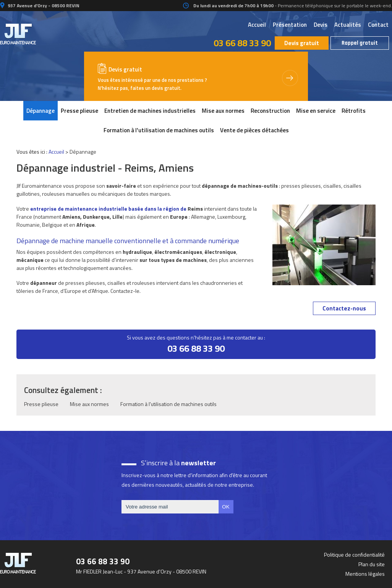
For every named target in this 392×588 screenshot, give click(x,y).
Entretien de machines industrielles (150, 111)
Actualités (348, 25)
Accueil (257, 25)
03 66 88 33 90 (242, 43)
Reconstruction (270, 111)
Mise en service (316, 111)
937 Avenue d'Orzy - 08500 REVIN (43, 6)
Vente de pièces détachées (254, 130)
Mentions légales (365, 574)
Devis (321, 25)
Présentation (290, 25)
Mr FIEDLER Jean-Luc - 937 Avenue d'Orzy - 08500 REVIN (141, 571)
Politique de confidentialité (354, 555)
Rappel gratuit (360, 43)
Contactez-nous (344, 308)
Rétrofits (354, 111)
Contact (378, 25)
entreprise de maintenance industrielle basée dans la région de (108, 209)
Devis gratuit (302, 43)
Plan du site (372, 564)
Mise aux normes (223, 111)
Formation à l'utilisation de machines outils (159, 130)
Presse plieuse (79, 111)
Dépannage (40, 111)
